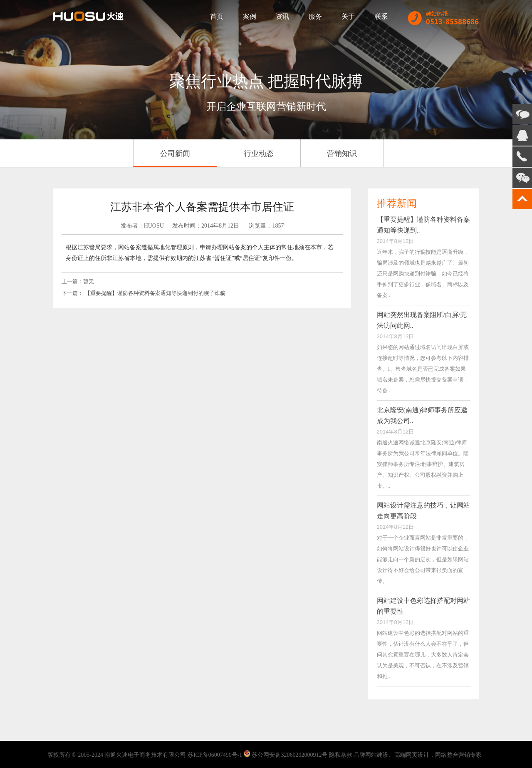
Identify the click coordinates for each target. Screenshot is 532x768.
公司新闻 (175, 154)
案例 (250, 16)
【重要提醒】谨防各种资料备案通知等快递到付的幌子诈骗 (155, 293)
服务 (315, 16)
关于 (348, 16)
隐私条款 (341, 755)
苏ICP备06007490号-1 (215, 755)
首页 (217, 16)
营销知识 (342, 154)
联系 (381, 16)
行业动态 (259, 154)
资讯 (282, 16)
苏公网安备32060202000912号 (290, 755)
